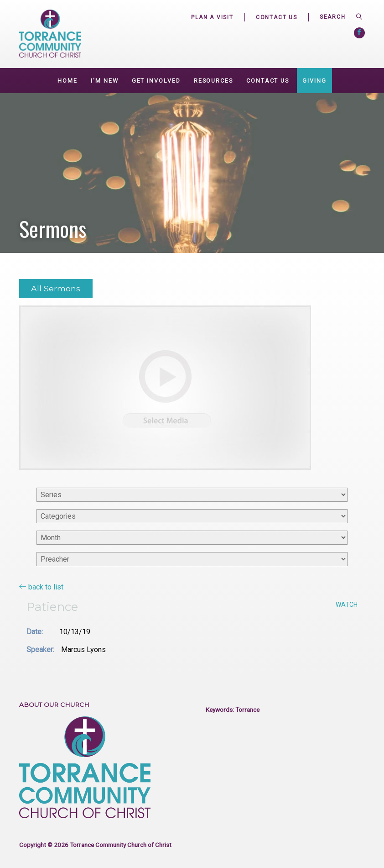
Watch (347, 605)
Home (67, 81)
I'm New (104, 81)
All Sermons (56, 288)
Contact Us (277, 17)
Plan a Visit (212, 17)
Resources (213, 81)
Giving (314, 81)
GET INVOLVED (156, 81)
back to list (41, 587)
